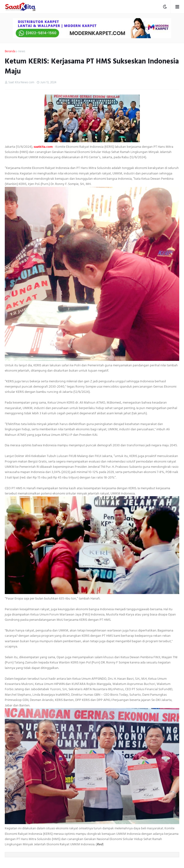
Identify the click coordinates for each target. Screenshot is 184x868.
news (22, 52)
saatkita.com (43, 147)
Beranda (10, 52)
